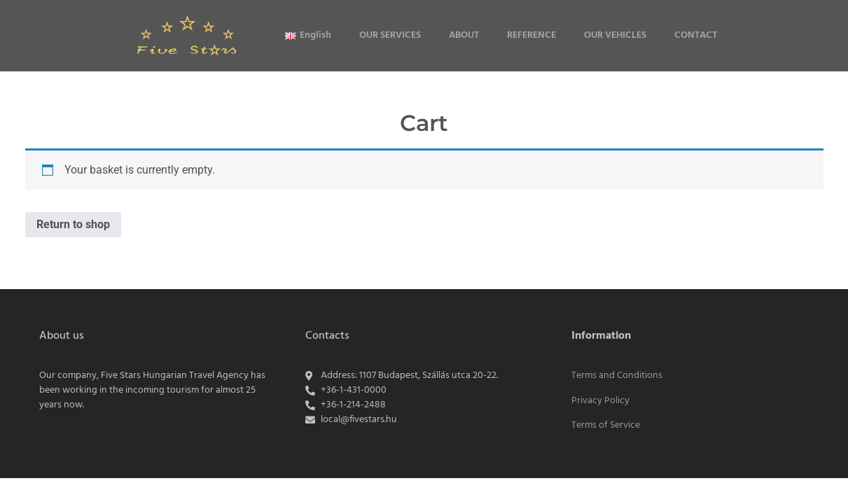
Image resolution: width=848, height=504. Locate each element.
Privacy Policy (600, 401)
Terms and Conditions (617, 376)
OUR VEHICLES (615, 35)
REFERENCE (531, 35)
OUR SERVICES (390, 35)
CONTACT (696, 35)
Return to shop (73, 224)
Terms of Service (606, 425)
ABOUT (464, 35)
